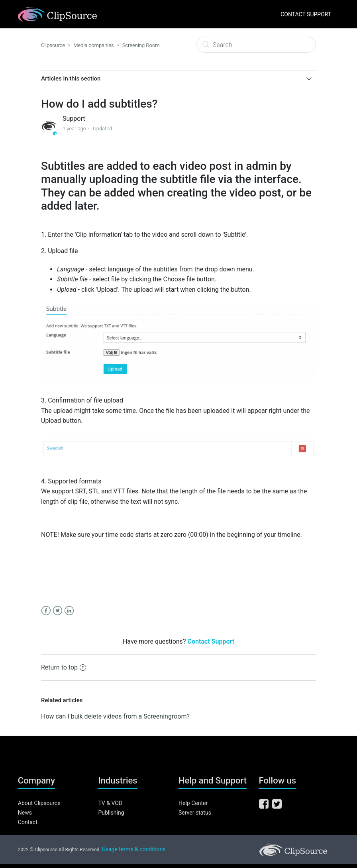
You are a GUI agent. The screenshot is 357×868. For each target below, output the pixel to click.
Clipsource (53, 45)
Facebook (46, 611)
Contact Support (211, 641)
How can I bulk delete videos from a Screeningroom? (115, 716)
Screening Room (141, 45)
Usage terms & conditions (134, 849)
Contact (28, 822)
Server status (195, 813)
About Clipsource (39, 803)
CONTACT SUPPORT (306, 14)
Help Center (193, 803)
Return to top (64, 667)
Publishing (111, 813)
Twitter (58, 611)
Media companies (93, 45)
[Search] (256, 45)
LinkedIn (69, 611)
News (25, 813)
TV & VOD (110, 803)
